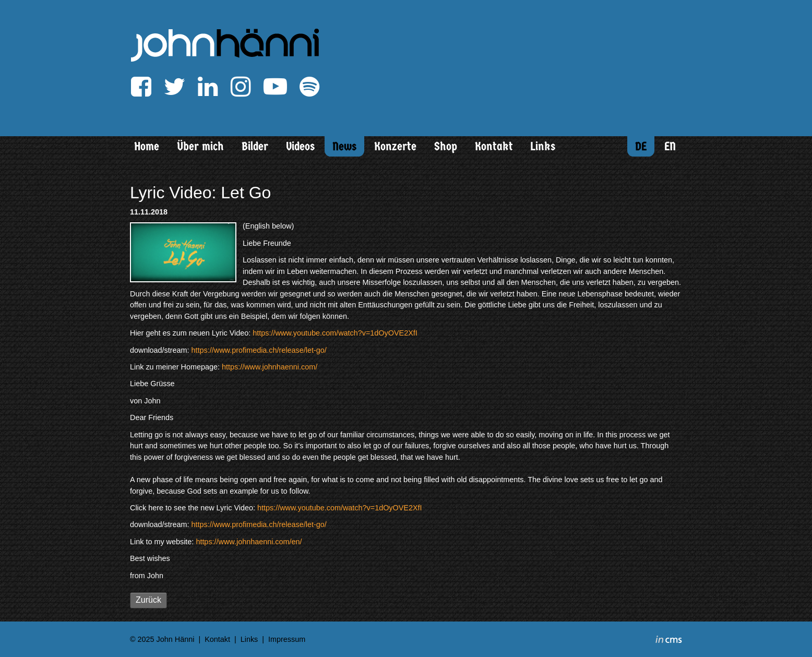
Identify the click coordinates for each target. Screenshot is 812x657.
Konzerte (395, 146)
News (344, 146)
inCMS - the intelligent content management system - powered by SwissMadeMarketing (669, 641)
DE (641, 146)
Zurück (148, 600)
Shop (446, 146)
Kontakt (494, 146)
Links (543, 146)
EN (670, 146)
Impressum (287, 639)
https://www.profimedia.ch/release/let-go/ (259, 350)
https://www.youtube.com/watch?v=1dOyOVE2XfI (335, 333)
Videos (300, 146)
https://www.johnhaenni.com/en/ (249, 542)
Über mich (200, 146)
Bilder (255, 146)
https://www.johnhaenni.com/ (270, 367)
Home (147, 146)
